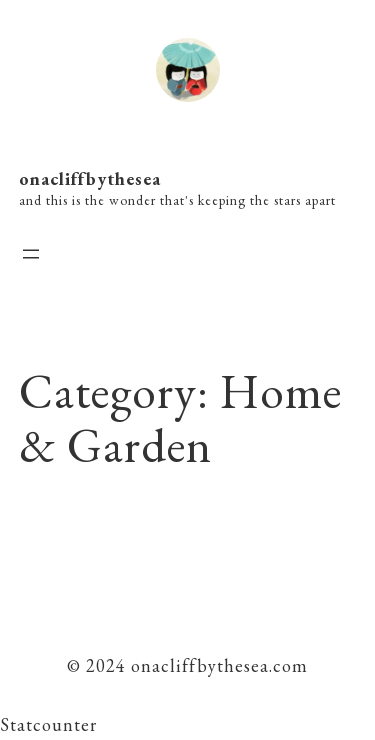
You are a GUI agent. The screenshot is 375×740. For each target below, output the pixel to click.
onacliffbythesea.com (217, 665)
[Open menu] (31, 254)
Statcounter (48, 724)
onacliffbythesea (90, 178)
